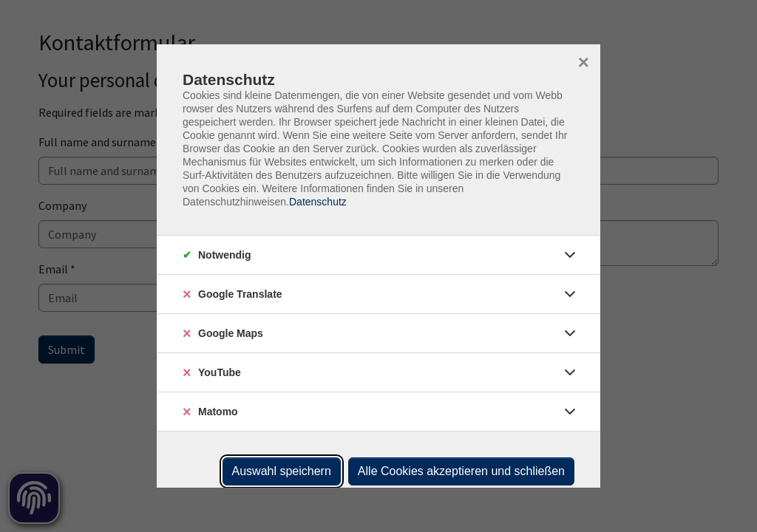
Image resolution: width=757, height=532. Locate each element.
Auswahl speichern (282, 471)
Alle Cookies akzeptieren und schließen (461, 471)
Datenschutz (318, 202)
